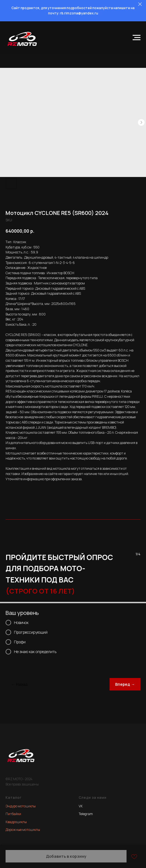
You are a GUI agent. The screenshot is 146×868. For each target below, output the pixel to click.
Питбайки (13, 814)
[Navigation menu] (137, 38)
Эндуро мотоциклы (21, 806)
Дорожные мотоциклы (23, 830)
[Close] (140, 4)
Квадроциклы (16, 822)
